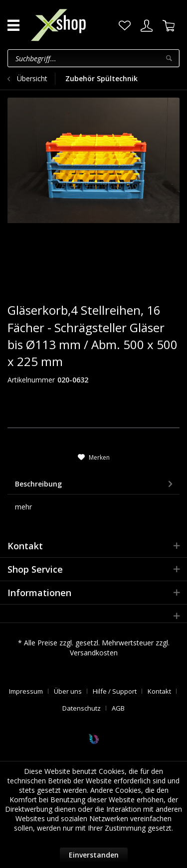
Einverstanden (94, 855)
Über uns (68, 691)
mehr (23, 507)
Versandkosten (94, 653)
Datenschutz (82, 708)
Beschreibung (38, 484)
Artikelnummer (31, 380)
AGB (118, 708)
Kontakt (159, 691)
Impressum (26, 691)
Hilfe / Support (115, 691)
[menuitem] (125, 26)
